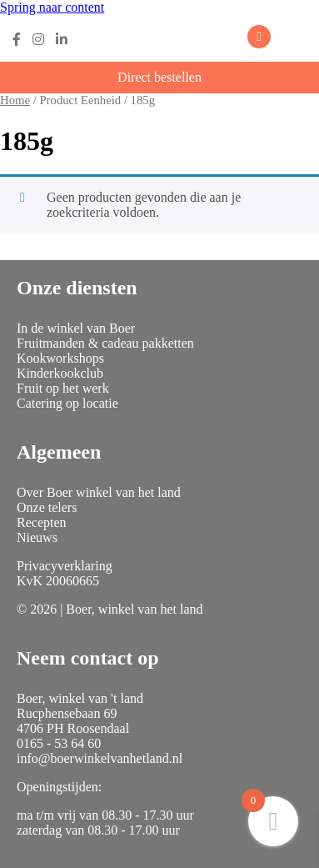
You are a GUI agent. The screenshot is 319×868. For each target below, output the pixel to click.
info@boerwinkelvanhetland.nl (100, 758)
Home (15, 100)
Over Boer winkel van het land (99, 492)
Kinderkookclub (60, 373)
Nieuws (37, 537)
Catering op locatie (67, 403)
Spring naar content (52, 7)
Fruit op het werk (63, 388)
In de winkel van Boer (76, 328)
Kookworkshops (60, 358)
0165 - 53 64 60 (59, 743)
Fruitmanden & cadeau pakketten (105, 343)
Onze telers (47, 507)
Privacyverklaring (65, 566)
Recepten (42, 522)
